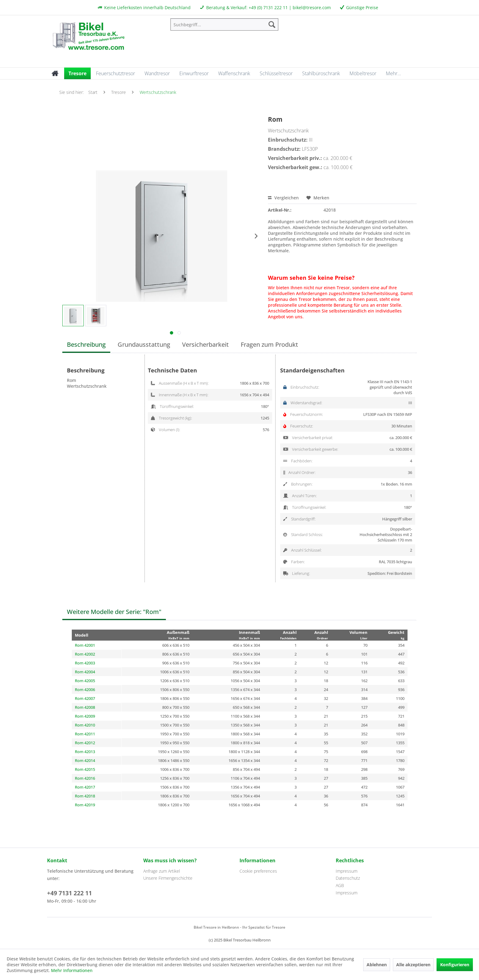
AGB (340, 885)
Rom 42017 (85, 787)
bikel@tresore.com (312, 7)
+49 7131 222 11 (69, 893)
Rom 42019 (85, 805)
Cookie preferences (258, 871)
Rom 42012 (85, 743)
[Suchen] (272, 24)
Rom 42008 (85, 707)
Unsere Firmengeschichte (168, 878)
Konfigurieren (455, 965)
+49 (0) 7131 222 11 (268, 7)
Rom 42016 (85, 778)
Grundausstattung (144, 344)
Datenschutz (348, 878)
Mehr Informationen (72, 970)
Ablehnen (377, 965)
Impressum (347, 871)
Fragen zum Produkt (269, 344)
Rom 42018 (85, 796)
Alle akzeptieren (413, 965)
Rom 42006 (85, 690)
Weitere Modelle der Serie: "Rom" (114, 612)
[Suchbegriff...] (224, 24)
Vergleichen (283, 198)
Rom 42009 (85, 716)
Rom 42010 (85, 725)
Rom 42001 (85, 645)
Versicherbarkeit (205, 344)
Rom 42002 (85, 654)
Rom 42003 (85, 663)
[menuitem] (224, 24)
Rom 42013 (85, 752)
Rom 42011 (85, 734)
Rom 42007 (85, 698)
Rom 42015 (85, 769)
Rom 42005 (85, 681)
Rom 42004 (85, 672)
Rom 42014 (85, 760)
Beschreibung (86, 344)
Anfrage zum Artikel (162, 871)
